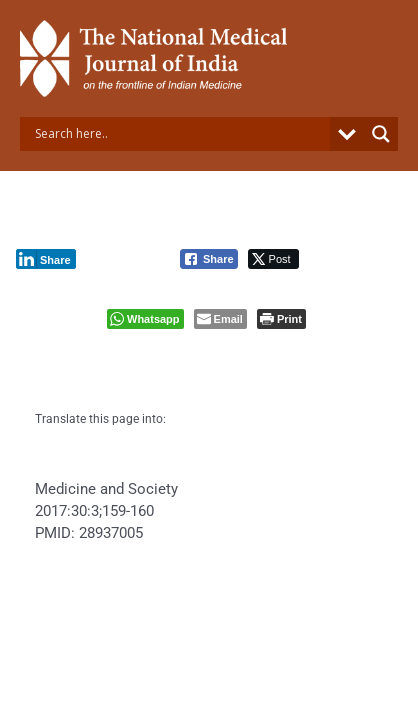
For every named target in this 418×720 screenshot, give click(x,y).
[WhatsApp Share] (145, 319)
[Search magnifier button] (381, 134)
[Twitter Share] (273, 259)
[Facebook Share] (209, 259)
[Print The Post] (281, 319)
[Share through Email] (220, 319)
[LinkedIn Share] (46, 259)
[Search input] (180, 134)
